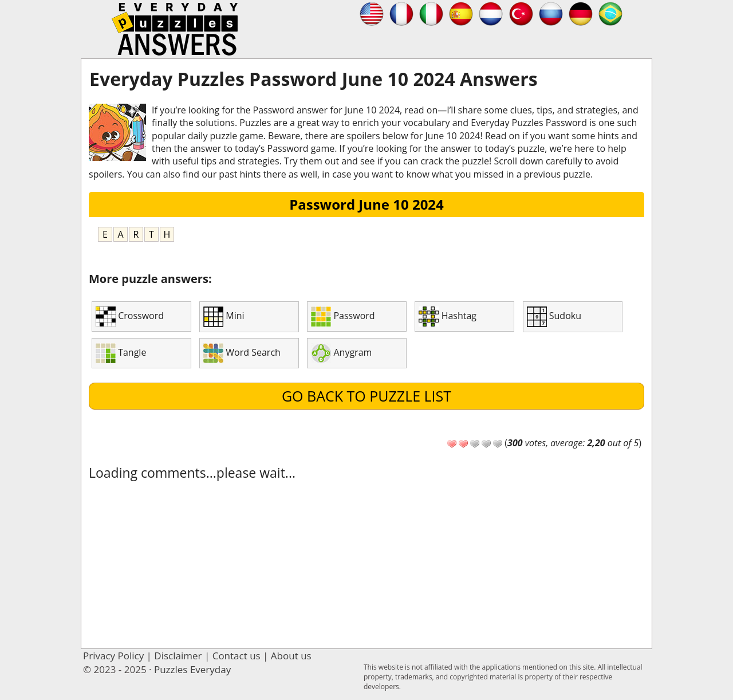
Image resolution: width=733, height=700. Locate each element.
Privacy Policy (113, 656)
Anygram (341, 353)
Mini (224, 317)
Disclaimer (178, 656)
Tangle (121, 353)
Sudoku (554, 317)
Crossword (130, 316)
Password (343, 316)
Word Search (242, 353)
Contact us (237, 656)
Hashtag (448, 316)
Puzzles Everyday (192, 669)
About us (291, 656)
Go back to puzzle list (366, 396)
